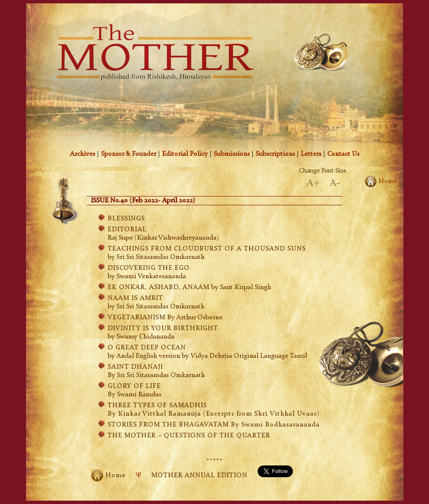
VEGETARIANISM (137, 318)
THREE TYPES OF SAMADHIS (157, 406)
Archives (83, 154)
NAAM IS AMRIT (135, 298)
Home (381, 180)
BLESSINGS (126, 219)
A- (335, 183)
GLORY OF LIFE (134, 386)
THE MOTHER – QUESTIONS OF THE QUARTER (189, 436)
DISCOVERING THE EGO (149, 268)
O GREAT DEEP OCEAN (147, 348)
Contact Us (343, 154)
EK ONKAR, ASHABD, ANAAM (159, 287)
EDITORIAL (127, 230)
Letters (311, 154)
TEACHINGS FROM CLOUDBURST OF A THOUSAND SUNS (207, 249)
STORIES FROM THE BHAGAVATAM (214, 425)
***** (214, 461)
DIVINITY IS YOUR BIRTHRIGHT (163, 328)
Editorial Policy (185, 154)
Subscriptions (275, 154)
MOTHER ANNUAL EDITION (199, 476)
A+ (313, 183)
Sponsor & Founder (129, 154)
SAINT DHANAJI (135, 367)
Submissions (232, 154)
